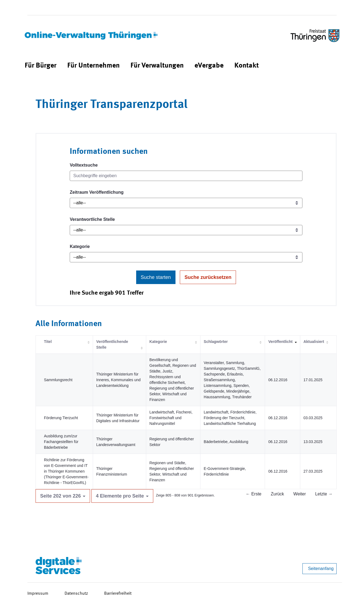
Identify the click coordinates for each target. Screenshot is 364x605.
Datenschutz (76, 594)
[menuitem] (41, 66)
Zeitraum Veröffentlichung (97, 192)
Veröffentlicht (280, 342)
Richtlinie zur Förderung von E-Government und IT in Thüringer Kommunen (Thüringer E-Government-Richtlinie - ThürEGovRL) (66, 471)
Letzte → (324, 494)
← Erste (254, 494)
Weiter (300, 494)
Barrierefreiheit (118, 594)
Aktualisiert (314, 342)
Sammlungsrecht (58, 380)
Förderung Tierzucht (61, 418)
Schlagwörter (216, 342)
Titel (48, 342)
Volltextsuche (84, 165)
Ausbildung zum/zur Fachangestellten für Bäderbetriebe (61, 442)
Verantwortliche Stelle (92, 219)
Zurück (277, 494)
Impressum (38, 594)
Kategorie (80, 246)
